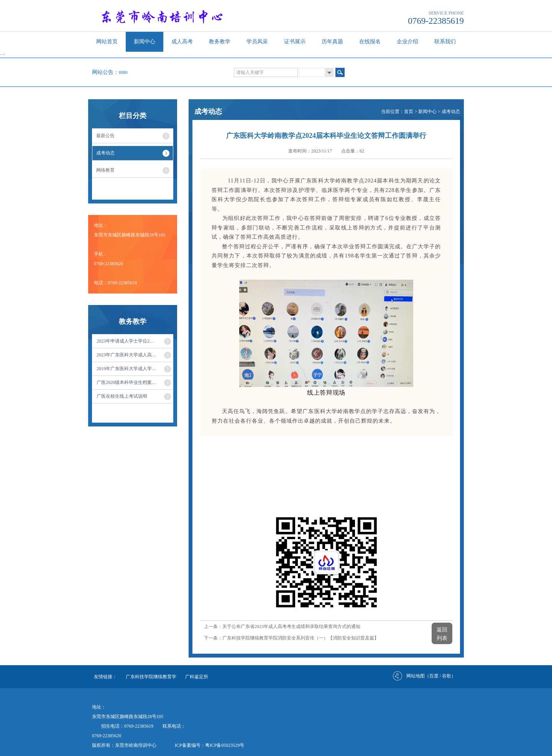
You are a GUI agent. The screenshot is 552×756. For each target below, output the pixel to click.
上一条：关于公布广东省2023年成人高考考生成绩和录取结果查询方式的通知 (282, 626)
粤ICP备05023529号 (225, 745)
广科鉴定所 (197, 677)
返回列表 (442, 634)
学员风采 (257, 42)
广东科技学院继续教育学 (151, 677)
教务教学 (220, 42)
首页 (409, 112)
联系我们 (445, 42)
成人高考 (182, 42)
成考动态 (451, 112)
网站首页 (107, 42)
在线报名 (370, 42)
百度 (434, 676)
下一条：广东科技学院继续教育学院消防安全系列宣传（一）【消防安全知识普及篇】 (291, 638)
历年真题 (332, 42)
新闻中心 (145, 42)
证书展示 (295, 42)
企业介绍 (407, 42)
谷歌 (447, 676)
